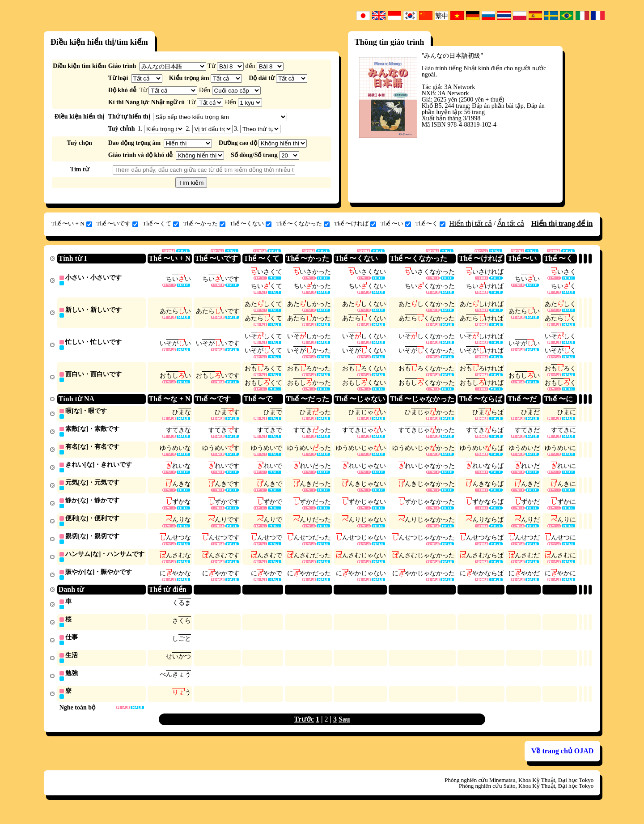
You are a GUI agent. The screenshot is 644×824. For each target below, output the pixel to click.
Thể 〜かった (204, 224)
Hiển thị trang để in (562, 223)
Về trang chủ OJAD (562, 762)
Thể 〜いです (118, 224)
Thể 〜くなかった (303, 224)
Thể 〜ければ (355, 224)
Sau (344, 730)
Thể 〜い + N (72, 224)
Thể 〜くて (161, 224)
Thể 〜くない (251, 224)
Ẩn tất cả (511, 223)
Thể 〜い (396, 224)
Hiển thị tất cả (470, 223)
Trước (304, 730)
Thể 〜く (431, 224)
